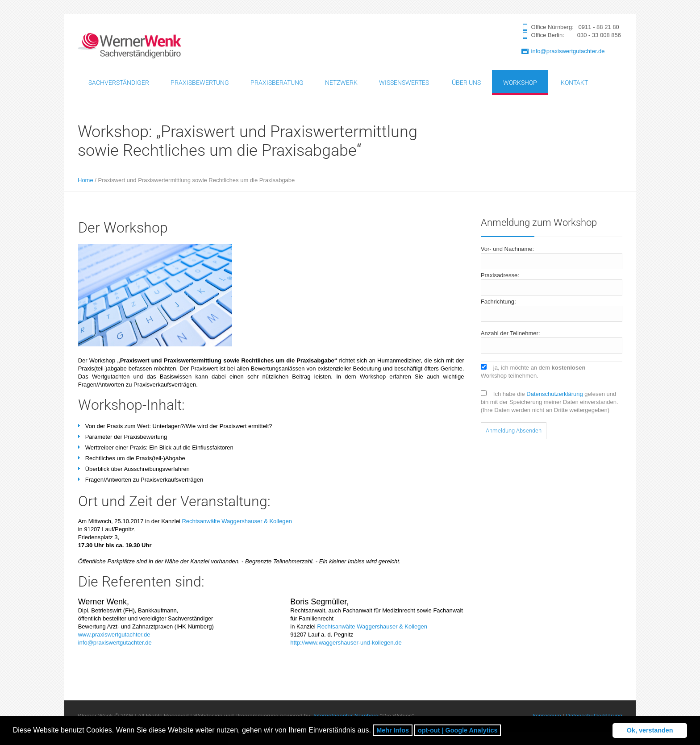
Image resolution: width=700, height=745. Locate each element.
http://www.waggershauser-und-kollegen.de (346, 643)
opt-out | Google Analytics (458, 730)
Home (85, 180)
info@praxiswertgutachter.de (568, 51)
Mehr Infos (393, 730)
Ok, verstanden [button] (650, 730)
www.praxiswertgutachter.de (114, 635)
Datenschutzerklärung (554, 394)
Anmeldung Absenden (514, 431)
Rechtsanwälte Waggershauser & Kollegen (237, 521)
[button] (504, 731)
